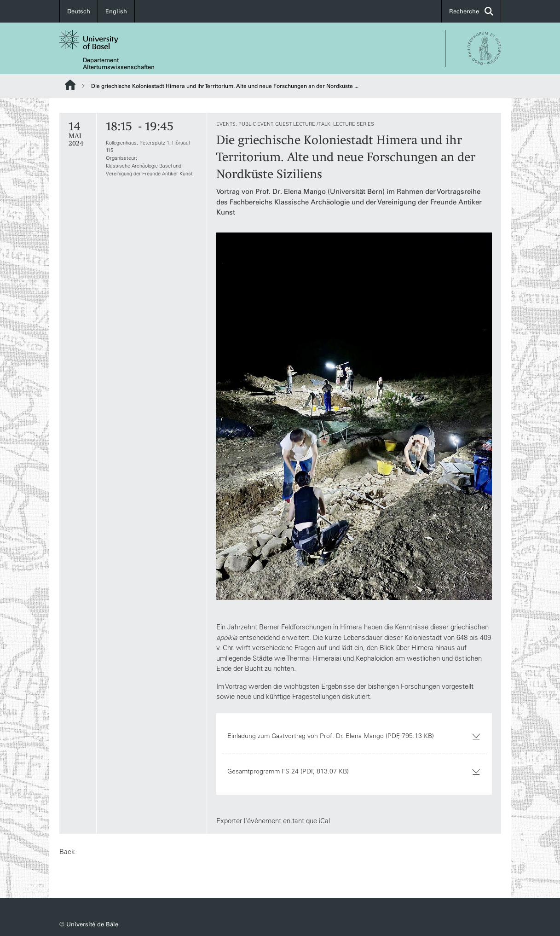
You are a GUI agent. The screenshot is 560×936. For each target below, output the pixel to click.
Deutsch (79, 11)
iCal (324, 821)
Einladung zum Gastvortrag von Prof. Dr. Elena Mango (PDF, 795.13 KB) (354, 736)
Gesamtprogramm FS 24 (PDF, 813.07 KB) (354, 771)
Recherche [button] (471, 11)
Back (67, 852)
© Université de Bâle (89, 924)
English (116, 11)
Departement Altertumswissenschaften (119, 64)
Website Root (70, 85)
